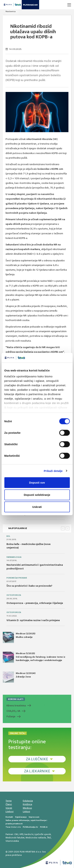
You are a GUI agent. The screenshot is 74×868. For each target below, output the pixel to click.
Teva (8, 827)
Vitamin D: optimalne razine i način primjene (33, 620)
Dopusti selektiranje (37, 495)
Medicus (27, 808)
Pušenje (11, 716)
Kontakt (9, 817)
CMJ (16, 834)
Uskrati (37, 507)
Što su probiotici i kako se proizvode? (29, 586)
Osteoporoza (14, 595)
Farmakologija (14, 557)
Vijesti (9, 808)
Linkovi (26, 811)
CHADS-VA (13, 711)
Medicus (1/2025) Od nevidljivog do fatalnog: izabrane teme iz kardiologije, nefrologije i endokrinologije (34, 657)
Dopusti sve (37, 483)
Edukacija (28, 801)
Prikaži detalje (53, 471)
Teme (9, 801)
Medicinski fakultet (15, 838)
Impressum (34, 817)
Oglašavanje (21, 817)
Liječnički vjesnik (43, 834)
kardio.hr (29, 834)
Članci (9, 804)
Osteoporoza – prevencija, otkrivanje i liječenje (35, 603)
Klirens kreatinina (16, 706)
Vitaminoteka (12, 841)
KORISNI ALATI (16, 699)
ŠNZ (49, 838)
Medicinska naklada (36, 838)
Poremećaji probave (17, 578)
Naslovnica (11, 11)
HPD (21, 834)
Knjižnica (27, 804)
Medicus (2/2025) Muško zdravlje (19, 637)
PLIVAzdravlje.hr (30, 827)
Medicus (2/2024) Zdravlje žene (19, 677)
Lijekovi (10, 811)
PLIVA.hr (44, 827)
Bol (8, 536)
